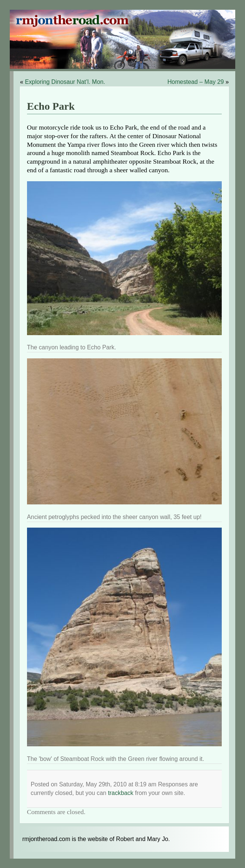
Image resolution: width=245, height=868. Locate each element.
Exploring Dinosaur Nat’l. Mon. (65, 82)
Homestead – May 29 (195, 82)
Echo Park (51, 106)
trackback (121, 793)
